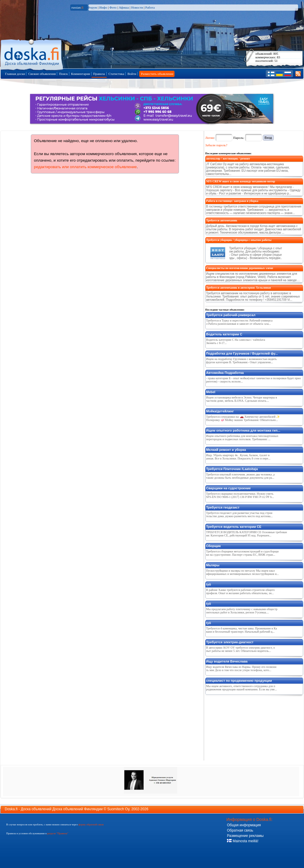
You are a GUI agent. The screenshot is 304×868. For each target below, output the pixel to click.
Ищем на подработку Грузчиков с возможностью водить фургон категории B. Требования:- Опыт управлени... (241, 361)
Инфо (103, 7)
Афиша (124, 7)
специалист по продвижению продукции (239, 681)
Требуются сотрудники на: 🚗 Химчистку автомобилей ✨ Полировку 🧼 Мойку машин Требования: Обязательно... (243, 418)
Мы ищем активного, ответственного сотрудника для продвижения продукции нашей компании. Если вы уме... (242, 688)
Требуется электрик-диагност (230, 642)
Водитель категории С (224, 334)
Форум (92, 7)
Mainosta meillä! (243, 841)
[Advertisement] (242, 726)
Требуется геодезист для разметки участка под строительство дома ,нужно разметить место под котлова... (240, 515)
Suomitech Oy (118, 809)
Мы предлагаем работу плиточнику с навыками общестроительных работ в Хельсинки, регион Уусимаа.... (242, 611)
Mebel (211, 392)
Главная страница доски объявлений (32, 54)
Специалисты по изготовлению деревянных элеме (240, 268)
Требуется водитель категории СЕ (234, 527)
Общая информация (244, 825)
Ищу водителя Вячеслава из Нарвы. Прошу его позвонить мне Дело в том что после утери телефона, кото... (241, 668)
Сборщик (214, 546)
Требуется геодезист (223, 507)
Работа (150, 7)
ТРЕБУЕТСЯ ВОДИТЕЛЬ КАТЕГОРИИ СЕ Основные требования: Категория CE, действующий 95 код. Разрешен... (247, 534)
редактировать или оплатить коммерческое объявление (85, 167)
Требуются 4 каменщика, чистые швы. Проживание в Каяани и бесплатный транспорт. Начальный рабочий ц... (242, 630)
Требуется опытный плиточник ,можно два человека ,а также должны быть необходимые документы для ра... (240, 476)
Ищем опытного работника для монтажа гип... (243, 430)
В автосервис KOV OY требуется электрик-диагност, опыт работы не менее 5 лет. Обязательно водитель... (241, 649)
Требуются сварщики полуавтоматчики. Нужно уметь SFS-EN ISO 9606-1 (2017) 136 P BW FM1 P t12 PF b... (240, 495)
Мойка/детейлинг (220, 411)
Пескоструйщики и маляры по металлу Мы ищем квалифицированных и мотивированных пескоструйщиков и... (243, 572)
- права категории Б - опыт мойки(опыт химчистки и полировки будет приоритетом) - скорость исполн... (254, 380)
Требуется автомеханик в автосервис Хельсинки (239, 288)
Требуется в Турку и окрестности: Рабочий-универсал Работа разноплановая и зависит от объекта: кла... (239, 322)
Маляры (213, 565)
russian (77, 7)
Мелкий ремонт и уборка (226, 450)
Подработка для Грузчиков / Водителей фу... (242, 353)
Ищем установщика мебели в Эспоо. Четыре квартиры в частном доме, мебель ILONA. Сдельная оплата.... (242, 399)
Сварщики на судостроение (229, 488)
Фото (113, 7)
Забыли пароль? (216, 145)
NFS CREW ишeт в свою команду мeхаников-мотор (241, 181)
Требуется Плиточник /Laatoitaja (232, 469)
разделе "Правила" (58, 833)
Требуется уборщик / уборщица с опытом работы (239, 240)
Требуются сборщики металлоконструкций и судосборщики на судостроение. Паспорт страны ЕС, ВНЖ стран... (243, 553)
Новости (137, 7)
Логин (210, 138)
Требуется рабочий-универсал (231, 315)
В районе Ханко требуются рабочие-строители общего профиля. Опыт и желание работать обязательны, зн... (241, 591)
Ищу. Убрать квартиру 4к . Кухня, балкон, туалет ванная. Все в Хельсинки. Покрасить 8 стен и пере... (238, 457)
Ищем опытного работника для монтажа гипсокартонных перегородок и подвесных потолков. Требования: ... (242, 438)
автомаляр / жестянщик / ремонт (228, 159)
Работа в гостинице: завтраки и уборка (232, 201)
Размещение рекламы (245, 836)
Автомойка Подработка (225, 373)
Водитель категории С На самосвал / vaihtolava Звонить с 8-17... (236, 341)
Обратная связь (240, 830)
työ (209, 584)
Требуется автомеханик (222, 220)
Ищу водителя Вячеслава (227, 661)
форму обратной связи (91, 824)
